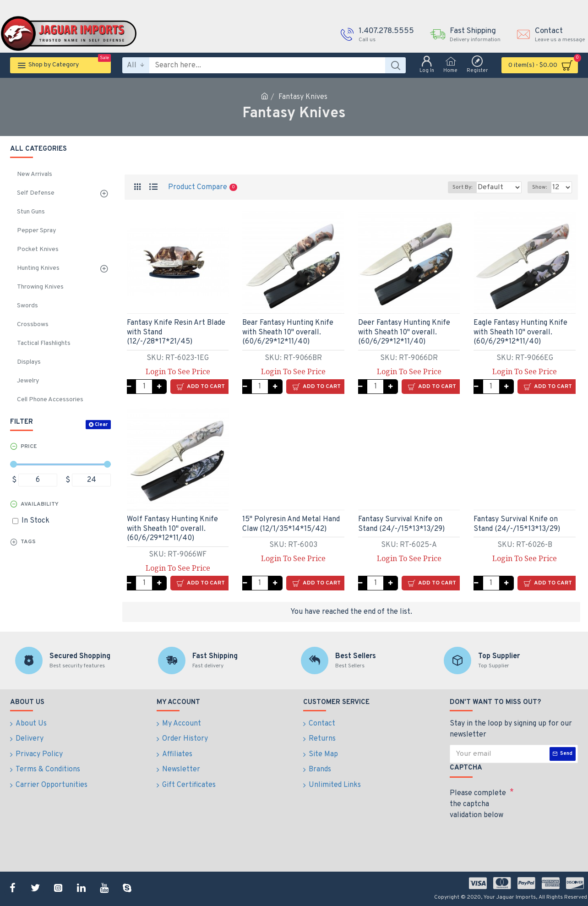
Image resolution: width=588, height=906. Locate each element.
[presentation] (514, 840)
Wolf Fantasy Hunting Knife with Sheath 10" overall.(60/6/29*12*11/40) (172, 529)
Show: (542, 187)
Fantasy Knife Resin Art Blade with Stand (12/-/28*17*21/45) (176, 333)
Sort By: (456, 187)
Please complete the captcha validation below (478, 804)
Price (29, 447)
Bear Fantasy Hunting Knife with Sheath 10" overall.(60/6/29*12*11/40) (288, 333)
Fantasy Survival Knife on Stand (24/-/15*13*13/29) (401, 524)
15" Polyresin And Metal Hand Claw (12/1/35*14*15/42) (291, 524)
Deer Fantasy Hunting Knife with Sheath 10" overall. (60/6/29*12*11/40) (404, 333)
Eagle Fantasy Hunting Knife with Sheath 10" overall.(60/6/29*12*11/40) (520, 333)
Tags (28, 542)
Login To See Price (178, 371)
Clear (101, 425)
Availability (40, 504)
